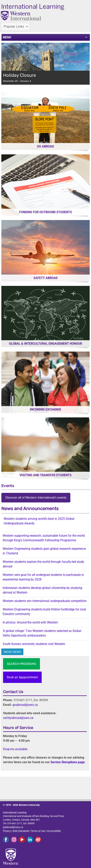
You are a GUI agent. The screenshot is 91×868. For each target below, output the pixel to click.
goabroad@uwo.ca (25, 705)
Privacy (7, 831)
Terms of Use (38, 831)
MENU (7, 37)
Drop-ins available (15, 749)
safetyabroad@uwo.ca (18, 718)
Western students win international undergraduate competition (45, 601)
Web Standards (21, 831)
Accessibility (54, 831)
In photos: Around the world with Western (30, 622)
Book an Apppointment (22, 677)
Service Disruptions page (68, 762)
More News (12, 652)
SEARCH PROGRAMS (22, 664)
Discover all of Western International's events (36, 498)
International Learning (15, 812)
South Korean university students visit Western (34, 644)
